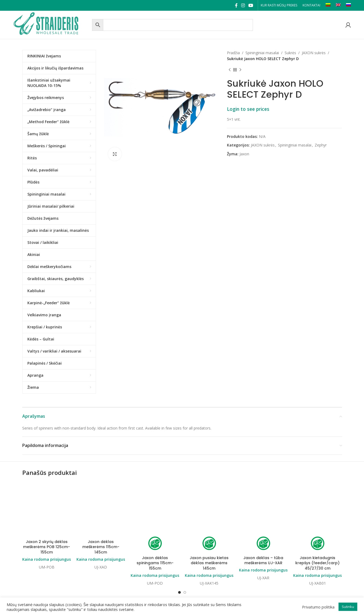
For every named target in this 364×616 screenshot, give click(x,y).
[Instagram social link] (243, 5)
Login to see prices (248, 109)
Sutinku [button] (348, 607)
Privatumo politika (318, 607)
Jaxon (244, 154)
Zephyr (321, 145)
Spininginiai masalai (262, 53)
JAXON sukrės (314, 53)
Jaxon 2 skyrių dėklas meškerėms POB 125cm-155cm (47, 504)
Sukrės (290, 53)
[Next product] (240, 70)
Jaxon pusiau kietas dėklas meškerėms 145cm (209, 520)
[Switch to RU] (348, 5)
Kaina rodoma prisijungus (47, 516)
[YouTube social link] (251, 5)
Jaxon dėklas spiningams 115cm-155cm (155, 520)
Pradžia (233, 53)
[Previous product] (230, 70)
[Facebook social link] (236, 5)
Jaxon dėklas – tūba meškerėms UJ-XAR (263, 517)
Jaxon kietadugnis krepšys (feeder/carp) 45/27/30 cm (317, 520)
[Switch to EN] (338, 5)
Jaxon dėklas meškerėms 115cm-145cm (101, 504)
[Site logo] (51, 24)
